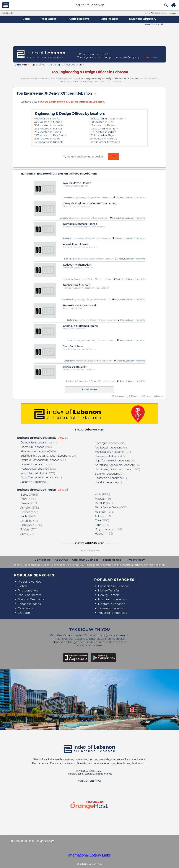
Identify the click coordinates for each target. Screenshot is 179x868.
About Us (61, 560)
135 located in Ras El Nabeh (107, 119)
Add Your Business (85, 560)
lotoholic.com (46, 841)
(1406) (104, 534)
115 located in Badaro (103, 125)
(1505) (102, 520)
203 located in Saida (47, 139)
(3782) (30, 508)
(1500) (109, 529)
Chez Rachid (157, 24)
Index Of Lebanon (89, 5)
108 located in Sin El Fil (104, 129)
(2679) (29, 521)
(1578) (105, 512)
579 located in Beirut (47, 119)
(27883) (29, 495)
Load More (90, 389)
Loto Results (8, 13)
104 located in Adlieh (103, 132)
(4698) (29, 499)
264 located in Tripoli (48, 132)
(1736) (103, 499)
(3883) (29, 503)
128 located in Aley (102, 122)
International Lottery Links (89, 855)
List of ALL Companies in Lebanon (161, 13)
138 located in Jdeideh (49, 142)
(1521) (103, 516)
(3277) (30, 512)
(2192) (31, 525)
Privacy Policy (135, 560)
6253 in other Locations (105, 142)
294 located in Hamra (48, 129)
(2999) (28, 516)
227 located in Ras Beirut (50, 135)
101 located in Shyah (102, 135)
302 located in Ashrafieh (50, 125)
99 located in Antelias (103, 139)
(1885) (102, 494)
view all (63, 438)
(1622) (111, 507)
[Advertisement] (89, 36)
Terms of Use (112, 560)
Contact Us (43, 560)
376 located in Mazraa (48, 122)
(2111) (29, 529)
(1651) (104, 503)
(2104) (27, 534)
